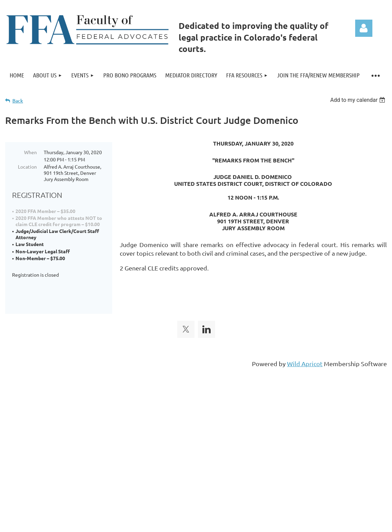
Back (18, 101)
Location (27, 167)
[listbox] (358, 100)
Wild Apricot (305, 353)
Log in (364, 28)
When (30, 152)
